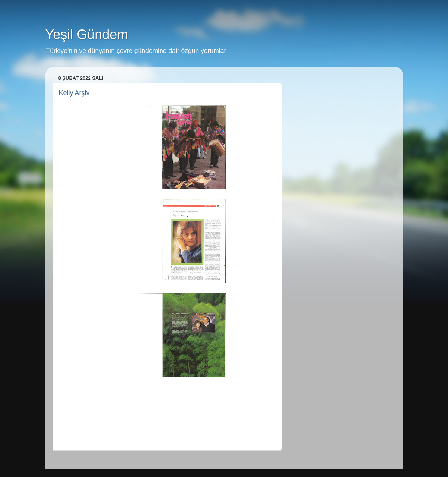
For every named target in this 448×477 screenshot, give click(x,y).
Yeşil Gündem (87, 34)
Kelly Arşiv (74, 93)
